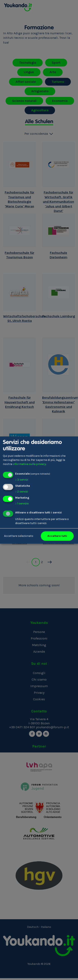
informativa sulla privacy (29, 464)
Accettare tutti (57, 536)
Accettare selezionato (19, 536)
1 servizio (22, 503)
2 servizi (22, 492)
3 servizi (22, 480)
